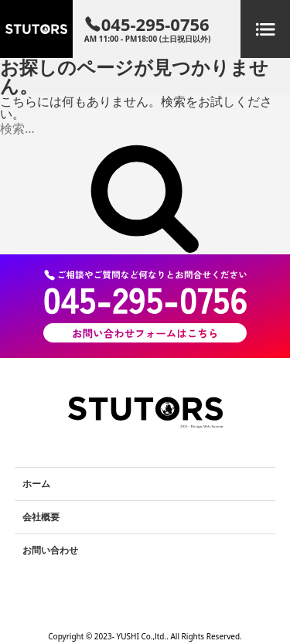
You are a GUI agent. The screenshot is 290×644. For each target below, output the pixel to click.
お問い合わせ (50, 550)
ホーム (36, 484)
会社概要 (41, 517)
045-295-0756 (148, 29)
